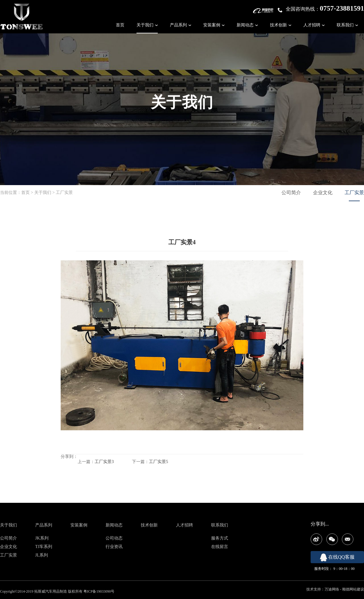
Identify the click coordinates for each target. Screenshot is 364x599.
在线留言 (220, 547)
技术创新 (281, 25)
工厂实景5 (158, 462)
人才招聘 (314, 25)
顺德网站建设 (353, 589)
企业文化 (323, 193)
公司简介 (291, 193)
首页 (120, 25)
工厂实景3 (104, 462)
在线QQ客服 (337, 557)
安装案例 (214, 25)
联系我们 (347, 25)
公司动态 (114, 538)
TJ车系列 (44, 547)
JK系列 (42, 538)
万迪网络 (332, 589)
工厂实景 (64, 193)
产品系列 (180, 25)
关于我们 (147, 25)
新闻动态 (247, 25)
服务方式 (220, 538)
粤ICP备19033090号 (99, 591)
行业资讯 (114, 547)
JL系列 (42, 555)
